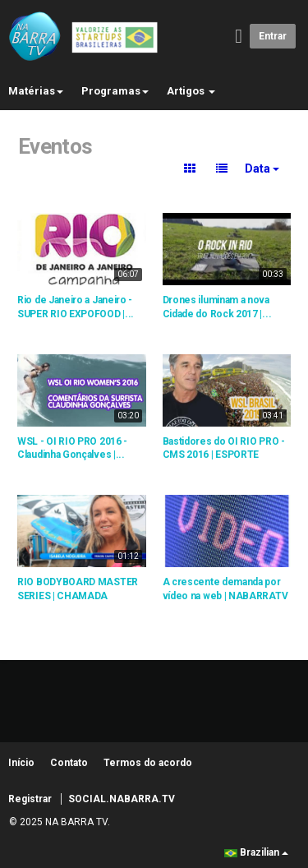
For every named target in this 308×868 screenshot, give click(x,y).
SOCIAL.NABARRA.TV (122, 799)
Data (262, 169)
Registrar (30, 799)
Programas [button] (115, 91)
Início (21, 763)
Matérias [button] (36, 91)
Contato (69, 763)
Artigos (191, 91)
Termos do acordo (148, 763)
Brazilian (256, 852)
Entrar (273, 36)
